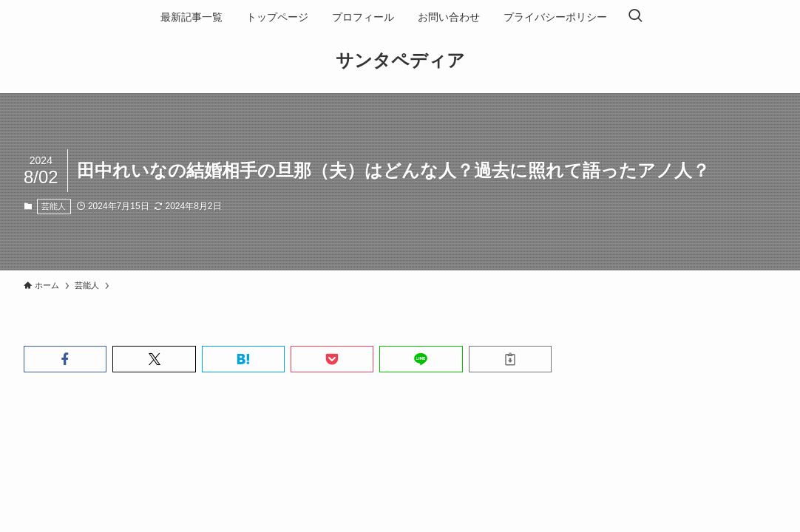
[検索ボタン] (635, 17)
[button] (65, 359)
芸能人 (54, 206)
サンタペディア (400, 61)
